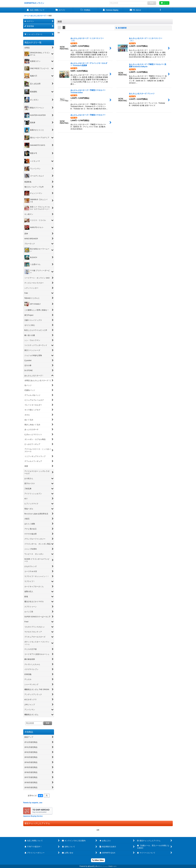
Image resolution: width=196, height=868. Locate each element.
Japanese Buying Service (33, 816)
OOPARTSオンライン (34, 3)
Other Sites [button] (98, 860)
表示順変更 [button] (121, 28)
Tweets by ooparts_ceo (33, 803)
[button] (160, 10)
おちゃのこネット (94, 866)
